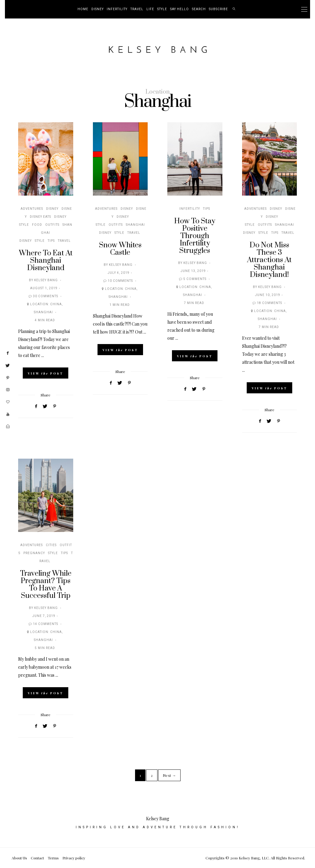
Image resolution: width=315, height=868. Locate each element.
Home (83, 9)
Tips (51, 241)
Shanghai (43, 312)
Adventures (32, 209)
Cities (51, 545)
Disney (98, 9)
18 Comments (269, 303)
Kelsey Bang (46, 280)
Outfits (52, 225)
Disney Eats (40, 217)
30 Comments (46, 296)
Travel (137, 9)
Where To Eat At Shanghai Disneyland (46, 261)
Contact (37, 858)
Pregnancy (34, 553)
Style (162, 9)
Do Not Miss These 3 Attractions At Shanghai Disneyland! (269, 260)
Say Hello (179, 9)
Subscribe (218, 9)
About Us (19, 858)
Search (199, 9)
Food (37, 225)
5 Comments (195, 279)
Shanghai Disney (46, 233)
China (56, 304)
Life (150, 9)
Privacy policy (74, 858)
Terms (53, 858)
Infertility (117, 9)
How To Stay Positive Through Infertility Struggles (195, 236)
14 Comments (46, 624)
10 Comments (120, 281)
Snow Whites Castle (120, 249)
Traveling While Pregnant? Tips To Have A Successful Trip (46, 585)
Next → (169, 775)
